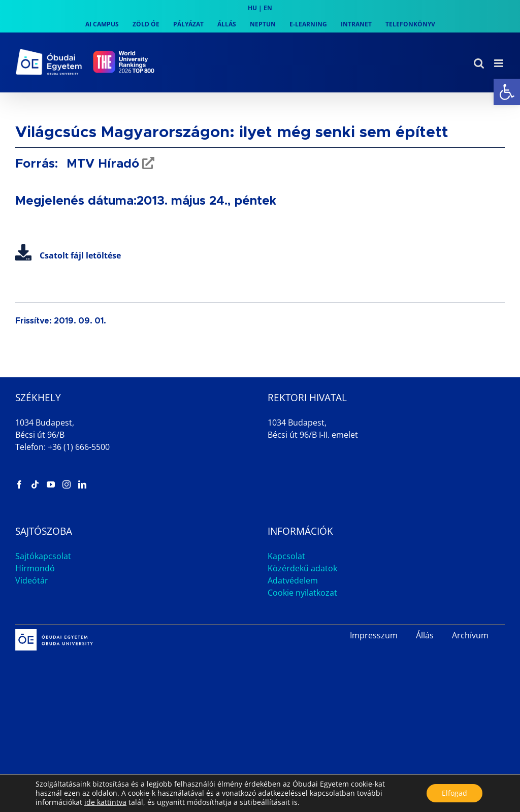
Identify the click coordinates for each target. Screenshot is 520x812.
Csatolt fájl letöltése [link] (68, 255)
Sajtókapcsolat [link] (43, 556)
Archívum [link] (470, 635)
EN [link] (268, 8)
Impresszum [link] (374, 635)
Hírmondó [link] (35, 568)
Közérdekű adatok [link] (302, 568)
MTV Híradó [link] (101, 164)
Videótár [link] (32, 580)
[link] (507, 92)
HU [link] (252, 8)
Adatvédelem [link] (293, 580)
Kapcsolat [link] (286, 556)
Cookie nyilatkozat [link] (302, 593)
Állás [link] (425, 635)
